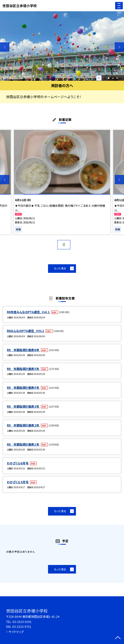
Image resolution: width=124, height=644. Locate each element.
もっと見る (60, 268)
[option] (62, 46)
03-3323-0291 (22, 622)
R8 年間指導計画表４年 (23, 387)
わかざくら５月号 (18, 482)
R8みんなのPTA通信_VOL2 (26, 331)
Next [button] (119, 47)
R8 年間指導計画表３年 (23, 406)
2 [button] (113, 78)
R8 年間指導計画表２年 (23, 425)
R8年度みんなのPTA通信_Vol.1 (29, 312)
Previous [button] (5, 47)
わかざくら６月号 (18, 463)
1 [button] (108, 78)
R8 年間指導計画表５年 (23, 369)
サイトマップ (16, 632)
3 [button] (117, 78)
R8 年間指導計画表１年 (23, 444)
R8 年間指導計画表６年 (23, 350)
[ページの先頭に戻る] (118, 638)
